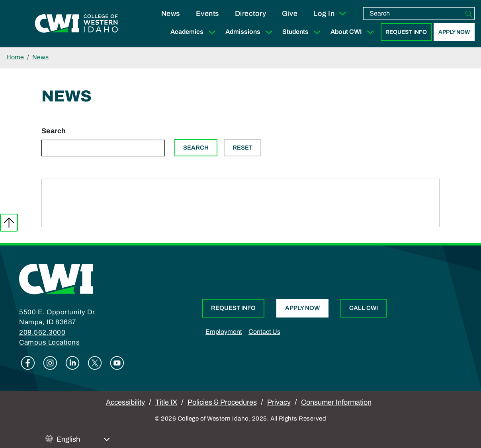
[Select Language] (83, 439)
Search (54, 131)
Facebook (28, 363)
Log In (330, 14)
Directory (251, 14)
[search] (413, 14)
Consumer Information (336, 402)
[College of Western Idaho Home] (76, 24)
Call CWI (364, 308)
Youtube (117, 363)
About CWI (354, 32)
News (171, 14)
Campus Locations (49, 342)
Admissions (251, 32)
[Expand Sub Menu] (212, 32)
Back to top (9, 223)
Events (207, 14)
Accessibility (125, 402)
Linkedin (72, 363)
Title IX (166, 402)
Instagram (50, 363)
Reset (242, 148)
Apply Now (454, 32)
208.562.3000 (42, 332)
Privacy (279, 402)
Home (15, 57)
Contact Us (264, 332)
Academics (195, 32)
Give (290, 14)
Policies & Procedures (222, 402)
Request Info (406, 32)
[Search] (469, 14)
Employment (224, 332)
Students (303, 32)
